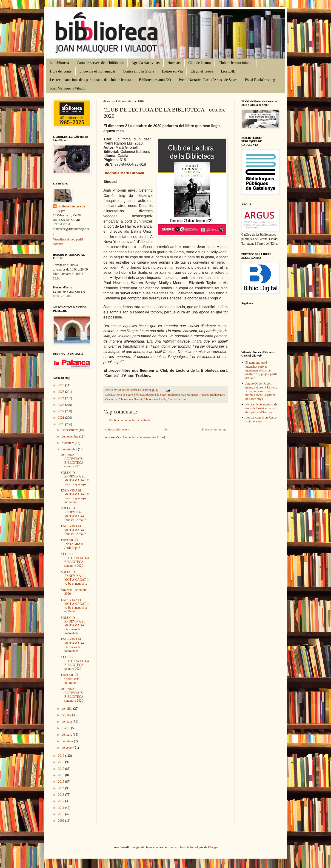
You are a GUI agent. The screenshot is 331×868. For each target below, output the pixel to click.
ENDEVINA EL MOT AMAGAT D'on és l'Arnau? (73, 530)
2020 (62, 424)
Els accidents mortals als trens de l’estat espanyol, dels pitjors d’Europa (261, 408)
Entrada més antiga (214, 429)
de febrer (68, 741)
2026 (62, 385)
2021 (62, 418)
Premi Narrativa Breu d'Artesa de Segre (208, 80)
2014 (62, 788)
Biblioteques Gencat (130, 399)
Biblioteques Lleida (155, 399)
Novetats (174, 63)
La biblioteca (59, 63)
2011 (61, 808)
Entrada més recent (117, 429)
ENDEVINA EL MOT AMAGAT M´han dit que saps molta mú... (75, 496)
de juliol (67, 709)
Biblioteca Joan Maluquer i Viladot (188, 395)
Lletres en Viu (172, 71)
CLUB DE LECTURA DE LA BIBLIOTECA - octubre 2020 (75, 663)
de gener (67, 748)
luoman (173, 847)
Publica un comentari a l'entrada (130, 420)
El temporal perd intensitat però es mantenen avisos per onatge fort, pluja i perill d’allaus (261, 370)
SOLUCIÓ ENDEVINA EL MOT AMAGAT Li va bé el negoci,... (75, 578)
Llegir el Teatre (202, 71)
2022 (62, 411)
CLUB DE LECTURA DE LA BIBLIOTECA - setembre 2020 (75, 560)
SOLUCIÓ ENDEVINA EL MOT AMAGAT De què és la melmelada (73, 625)
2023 (62, 405)
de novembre (70, 437)
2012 (62, 801)
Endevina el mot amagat (97, 71)
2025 (62, 392)
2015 (62, 782)
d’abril (66, 728)
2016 (62, 775)
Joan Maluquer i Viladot (68, 88)
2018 (62, 762)
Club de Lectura (177, 399)
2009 (62, 821)
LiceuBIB (228, 71)
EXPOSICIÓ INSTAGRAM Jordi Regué (72, 544)
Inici (165, 429)
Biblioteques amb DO (155, 80)
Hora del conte (61, 71)
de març (67, 735)
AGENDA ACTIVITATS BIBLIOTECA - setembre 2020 (73, 695)
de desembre (70, 430)
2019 (62, 756)
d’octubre (68, 443)
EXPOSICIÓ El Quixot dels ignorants (71, 679)
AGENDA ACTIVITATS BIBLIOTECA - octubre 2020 (73, 461)
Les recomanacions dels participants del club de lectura (90, 80)
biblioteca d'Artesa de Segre (150, 395)
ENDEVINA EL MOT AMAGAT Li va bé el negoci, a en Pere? (75, 606)
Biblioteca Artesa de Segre (71, 209)
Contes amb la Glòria (138, 71)
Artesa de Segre (124, 395)
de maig (67, 722)
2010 (62, 814)
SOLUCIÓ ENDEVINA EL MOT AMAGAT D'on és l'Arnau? (73, 514)
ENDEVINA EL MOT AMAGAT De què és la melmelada (73, 645)
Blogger (213, 847)
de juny (67, 715)
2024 (62, 398)
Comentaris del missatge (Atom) (144, 437)
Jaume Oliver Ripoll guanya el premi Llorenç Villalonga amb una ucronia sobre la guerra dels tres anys (261, 391)
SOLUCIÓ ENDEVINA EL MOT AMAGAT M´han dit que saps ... (75, 479)
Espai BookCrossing (260, 80)
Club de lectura (200, 63)
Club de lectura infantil (236, 63)
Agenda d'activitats (146, 63)
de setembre (70, 449)
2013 (62, 795)
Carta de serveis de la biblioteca (100, 63)
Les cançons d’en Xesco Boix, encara (261, 419)
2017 (62, 769)
